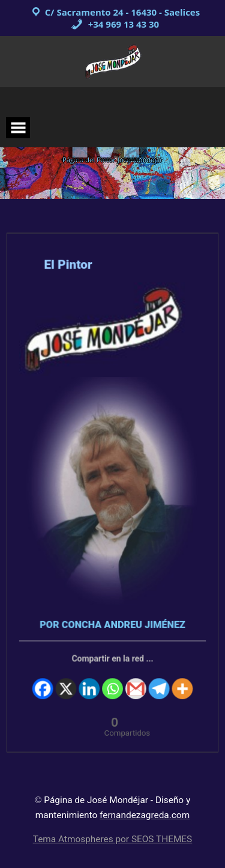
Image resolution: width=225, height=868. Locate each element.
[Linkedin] (90, 677)
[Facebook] (44, 677)
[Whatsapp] (113, 677)
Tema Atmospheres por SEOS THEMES (113, 839)
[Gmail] (135, 677)
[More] (181, 677)
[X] (67, 677)
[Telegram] (158, 677)
